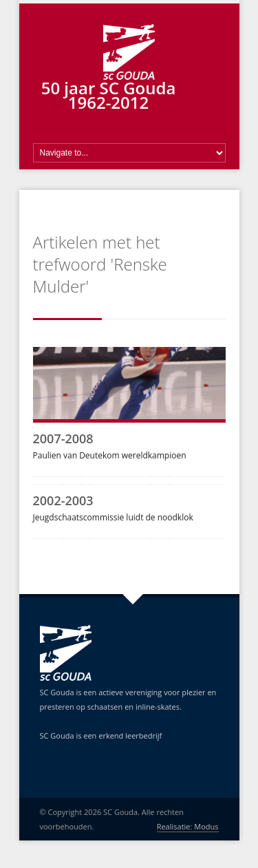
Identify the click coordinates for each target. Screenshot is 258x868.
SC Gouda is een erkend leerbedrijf (101, 735)
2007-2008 (63, 438)
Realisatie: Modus (188, 826)
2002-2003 (63, 500)
